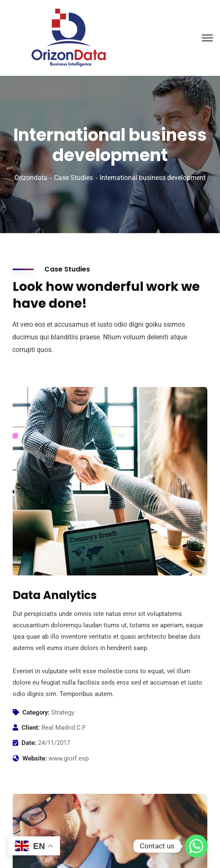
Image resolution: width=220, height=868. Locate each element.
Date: (29, 743)
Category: (36, 712)
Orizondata (31, 178)
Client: (31, 728)
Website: (35, 758)
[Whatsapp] (196, 846)
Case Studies (73, 178)
